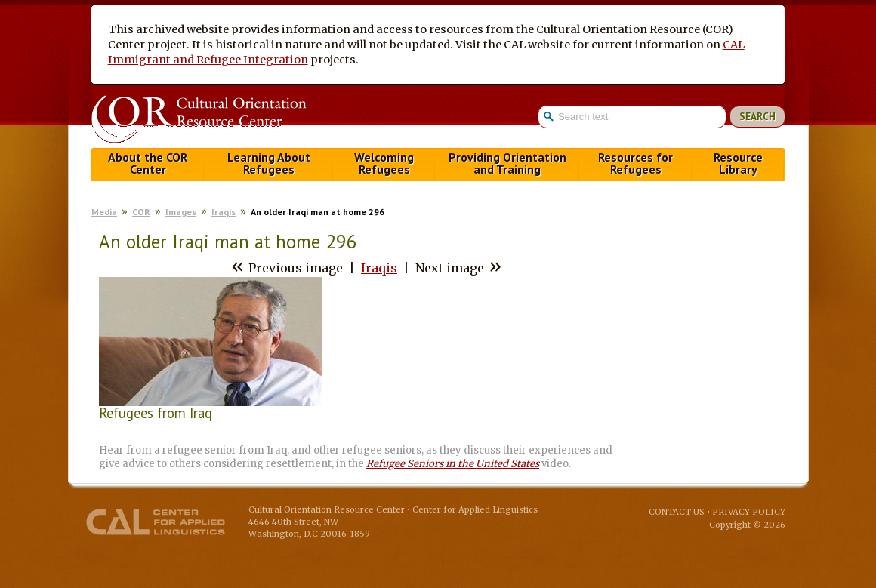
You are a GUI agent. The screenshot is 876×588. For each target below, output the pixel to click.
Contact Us (677, 512)
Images (181, 212)
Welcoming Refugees (384, 163)
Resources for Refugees (635, 163)
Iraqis (224, 212)
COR (141, 212)
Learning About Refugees (269, 163)
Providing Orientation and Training (507, 163)
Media (104, 212)
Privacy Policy (749, 512)
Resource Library (738, 163)
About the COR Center (148, 163)
